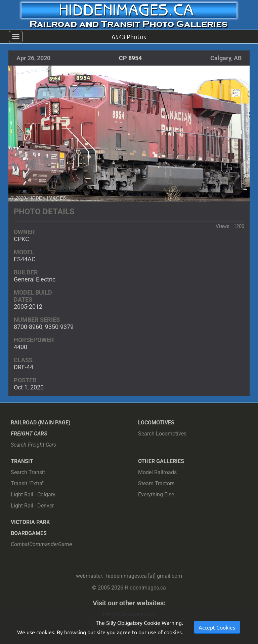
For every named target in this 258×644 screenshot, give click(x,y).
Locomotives (156, 423)
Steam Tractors (156, 483)
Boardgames (29, 533)
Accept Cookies (217, 627)
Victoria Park (30, 522)
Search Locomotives (162, 434)
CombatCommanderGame (41, 544)
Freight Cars (29, 434)
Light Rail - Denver (32, 506)
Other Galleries (161, 461)
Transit (22, 461)
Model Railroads (157, 472)
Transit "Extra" (27, 483)
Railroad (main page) (41, 423)
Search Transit (28, 472)
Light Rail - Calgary (33, 495)
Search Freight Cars (33, 445)
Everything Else (156, 495)
